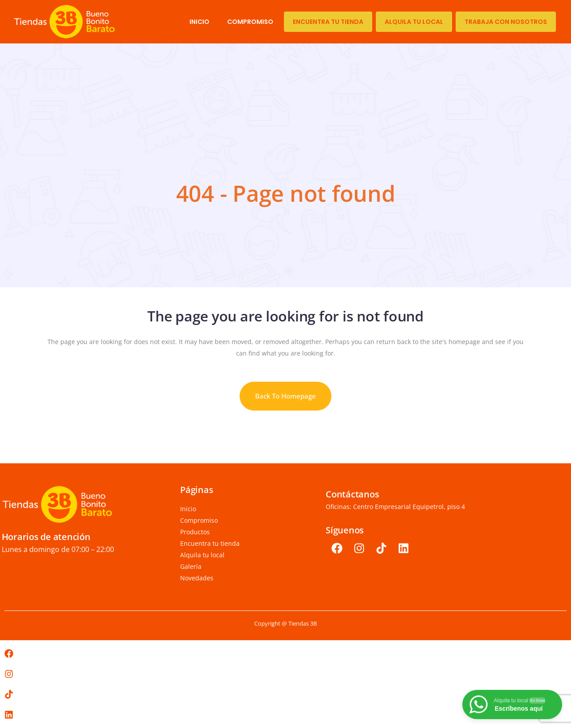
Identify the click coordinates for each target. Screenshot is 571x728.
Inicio (199, 22)
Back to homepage (285, 396)
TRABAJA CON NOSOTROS (506, 22)
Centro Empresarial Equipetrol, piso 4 (409, 507)
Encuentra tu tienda (328, 22)
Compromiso (250, 22)
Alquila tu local (414, 22)
